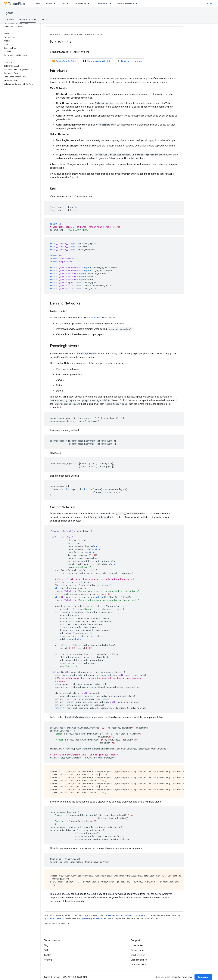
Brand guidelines (139, 960)
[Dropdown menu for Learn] (56, 4)
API (63, 4)
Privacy (56, 977)
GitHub (208, 4)
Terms (47, 977)
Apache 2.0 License (52, 918)
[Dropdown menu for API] (69, 4)
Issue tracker (137, 945)
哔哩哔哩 (48, 960)
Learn (49, 4)
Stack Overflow (138, 955)
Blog (46, 945)
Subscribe (203, 977)
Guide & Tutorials (95, 34)
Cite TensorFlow (139, 965)
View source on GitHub (97, 61)
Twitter (47, 955)
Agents (9, 13)
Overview (9, 19)
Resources (69, 34)
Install (38, 4)
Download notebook (129, 61)
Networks (96, 318)
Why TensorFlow (126, 4)
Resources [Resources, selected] (80, 4)
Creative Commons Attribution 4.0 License (125, 915)
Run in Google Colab (64, 61)
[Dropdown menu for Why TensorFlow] (137, 4)
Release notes (138, 950)
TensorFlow (55, 34)
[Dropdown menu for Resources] (90, 4)
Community (102, 4)
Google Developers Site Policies (92, 918)
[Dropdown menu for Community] (111, 4)
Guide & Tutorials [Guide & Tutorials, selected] (28, 19)
